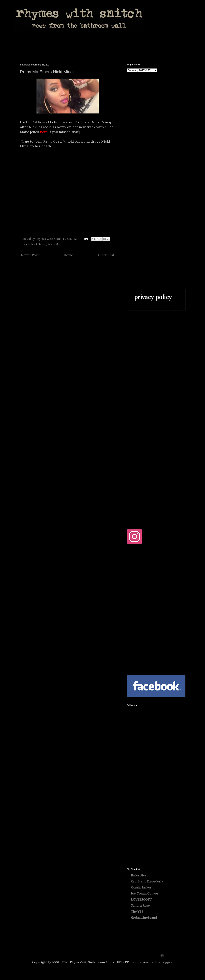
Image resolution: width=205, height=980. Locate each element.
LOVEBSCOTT (141, 899)
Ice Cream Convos (145, 893)
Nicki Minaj (39, 244)
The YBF (137, 911)
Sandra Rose (140, 905)
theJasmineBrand (144, 917)
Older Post (106, 255)
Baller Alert (139, 875)
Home (68, 255)
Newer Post (30, 255)
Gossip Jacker (141, 887)
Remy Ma (54, 244)
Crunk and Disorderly (147, 881)
